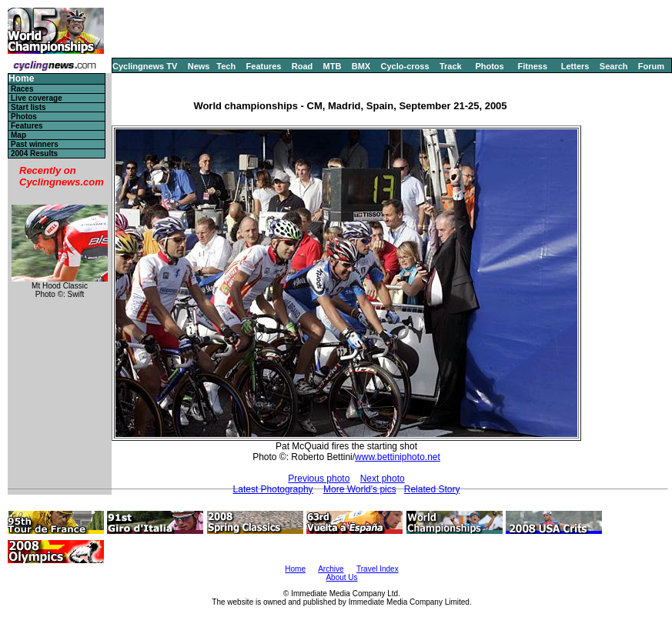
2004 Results (34, 153)
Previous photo (319, 479)
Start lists (28, 107)
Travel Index (378, 569)
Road (303, 66)
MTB (333, 66)
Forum (651, 66)
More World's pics (360, 489)
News (199, 66)
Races (22, 89)
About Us (341, 577)
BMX (361, 66)
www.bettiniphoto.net (398, 457)
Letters (575, 66)
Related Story (432, 489)
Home (21, 79)
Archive (331, 569)
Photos (489, 66)
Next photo (383, 479)
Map (18, 135)
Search (614, 66)
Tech (226, 66)
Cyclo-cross (405, 66)
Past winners (35, 144)
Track (451, 66)
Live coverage (37, 98)
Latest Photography (273, 489)
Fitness (532, 66)
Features (264, 66)
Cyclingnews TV (145, 66)
